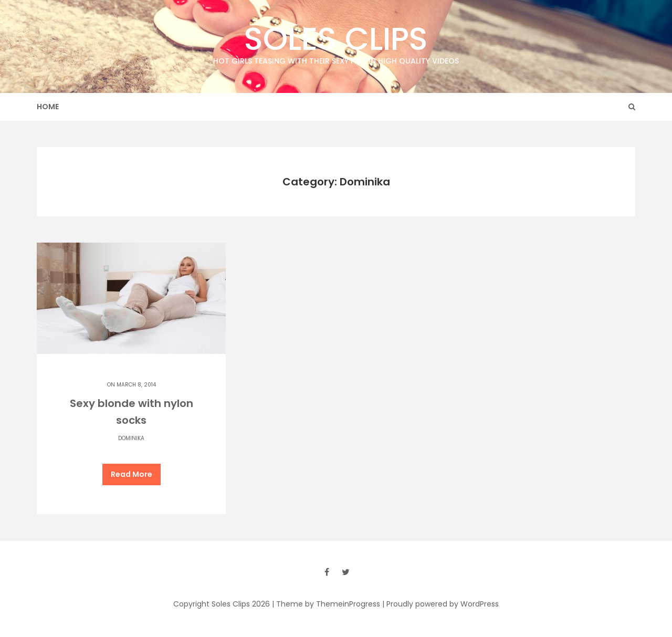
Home (48, 107)
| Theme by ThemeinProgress (326, 604)
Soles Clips (336, 42)
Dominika (131, 438)
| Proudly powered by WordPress (440, 604)
